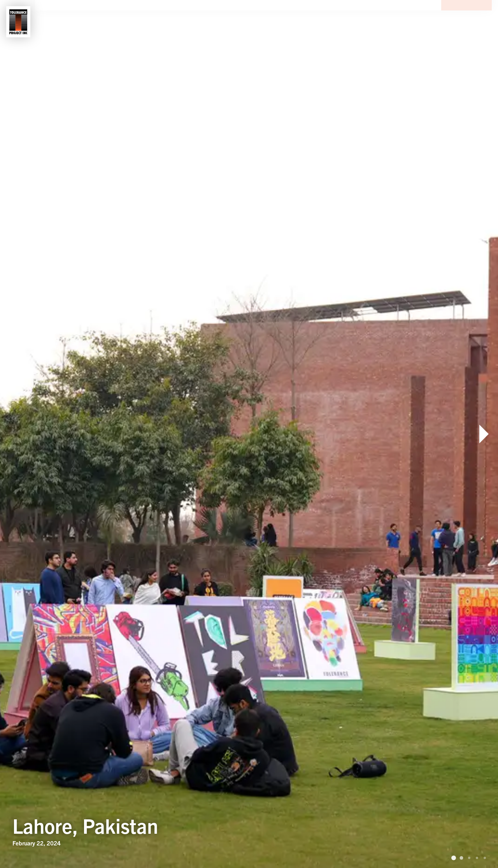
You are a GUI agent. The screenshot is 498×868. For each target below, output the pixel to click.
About (60, 22)
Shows (99, 22)
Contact (142, 22)
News (183, 22)
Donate (466, 22)
